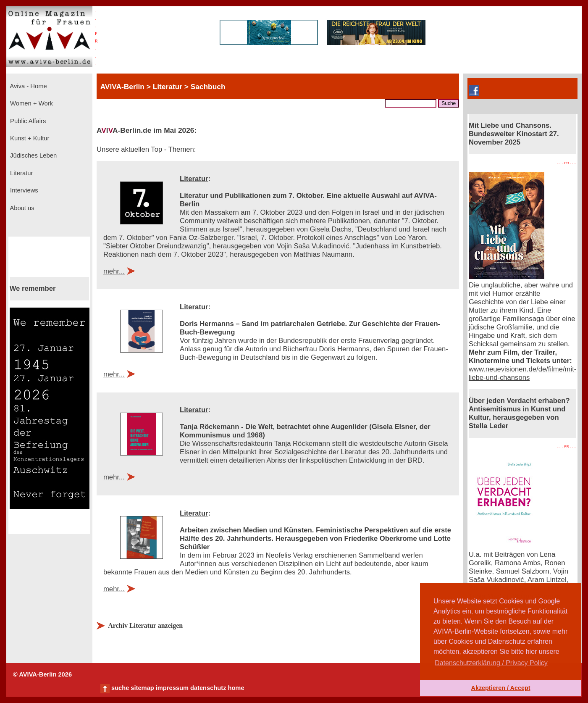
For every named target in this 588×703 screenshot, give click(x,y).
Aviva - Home (28, 86)
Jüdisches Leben (33, 155)
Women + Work (31, 103)
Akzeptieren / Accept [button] (500, 688)
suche (120, 688)
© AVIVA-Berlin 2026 (42, 674)
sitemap (142, 688)
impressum (172, 688)
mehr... (114, 271)
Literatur (21, 173)
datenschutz (208, 688)
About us (21, 208)
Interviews (23, 190)
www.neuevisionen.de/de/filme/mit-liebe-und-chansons (522, 373)
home (236, 688)
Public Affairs (27, 121)
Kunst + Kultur (29, 138)
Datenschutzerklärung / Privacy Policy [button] (491, 663)
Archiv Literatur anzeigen (145, 625)
